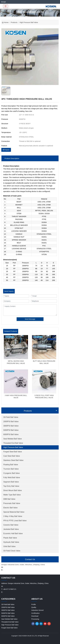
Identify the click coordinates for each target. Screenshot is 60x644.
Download (35, 616)
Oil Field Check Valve (12, 551)
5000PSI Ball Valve (11, 430)
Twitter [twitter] (37, 624)
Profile (34, 604)
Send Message (30, 319)
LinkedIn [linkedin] (41, 624)
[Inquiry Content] (30, 310)
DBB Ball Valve (9, 499)
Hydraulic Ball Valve (11, 542)
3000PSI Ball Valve (11, 426)
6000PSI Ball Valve (11, 434)
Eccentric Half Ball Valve (13, 534)
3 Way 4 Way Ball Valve (13, 516)
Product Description (12, 158)
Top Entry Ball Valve (11, 486)
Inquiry (6, 150)
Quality (34, 607)
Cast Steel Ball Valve (12, 456)
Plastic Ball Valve (10, 538)
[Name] (16, 296)
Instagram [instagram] (49, 624)
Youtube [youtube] (45, 624)
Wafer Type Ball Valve (12, 495)
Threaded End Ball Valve (13, 443)
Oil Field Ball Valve (11, 417)
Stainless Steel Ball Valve (13, 460)
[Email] (44, 296)
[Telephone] (44, 301)
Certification (35, 613)
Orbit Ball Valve (9, 546)
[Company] (16, 301)
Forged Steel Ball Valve (13, 452)
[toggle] (6, 6)
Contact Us (30, 559)
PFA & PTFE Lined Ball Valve (15, 521)
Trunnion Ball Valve (11, 469)
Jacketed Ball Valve (11, 529)
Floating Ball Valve (11, 465)
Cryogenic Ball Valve (11, 473)
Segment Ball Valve (11, 482)
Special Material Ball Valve (14, 512)
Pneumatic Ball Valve (12, 503)
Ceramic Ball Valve (11, 525)
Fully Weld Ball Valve (12, 478)
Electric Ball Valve (10, 508)
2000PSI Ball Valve (11, 422)
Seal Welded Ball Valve (13, 439)
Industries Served (37, 610)
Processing (35, 619)
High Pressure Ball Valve (13, 447)
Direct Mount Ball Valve (13, 490)
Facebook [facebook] (33, 624)
